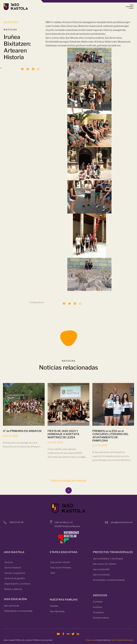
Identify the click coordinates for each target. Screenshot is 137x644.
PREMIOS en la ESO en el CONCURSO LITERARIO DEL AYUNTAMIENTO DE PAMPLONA (110, 436)
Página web (91, 640)
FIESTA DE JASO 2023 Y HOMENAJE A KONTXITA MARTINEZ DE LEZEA (63, 434)
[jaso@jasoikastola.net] (107, 522)
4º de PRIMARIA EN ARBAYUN (22, 431)
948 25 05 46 (16, 522)
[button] (130, 7)
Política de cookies (24, 640)
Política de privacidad (43, 640)
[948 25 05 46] (5, 522)
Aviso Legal (9, 640)
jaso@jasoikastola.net (122, 522)
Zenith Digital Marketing (122, 640)
